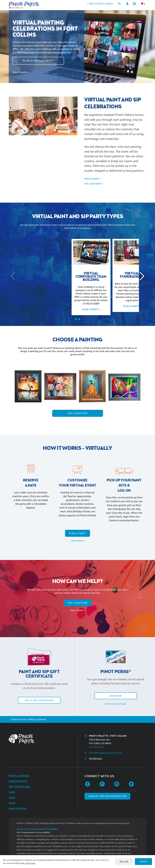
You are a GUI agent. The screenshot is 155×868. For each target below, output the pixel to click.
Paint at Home (17, 809)
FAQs (12, 792)
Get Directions (96, 747)
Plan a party (77, 533)
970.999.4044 (96, 759)
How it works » (21, 73)
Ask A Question (78, 413)
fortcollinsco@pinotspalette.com (106, 753)
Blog (12, 803)
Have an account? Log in (116, 704)
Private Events (18, 781)
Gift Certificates (20, 787)
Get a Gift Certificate (39, 700)
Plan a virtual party (38, 60)
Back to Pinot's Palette (101, 4)
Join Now (116, 696)
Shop (12, 798)
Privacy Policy (38, 829)
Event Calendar (19, 776)
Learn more (30, 863)
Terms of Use (23, 829)
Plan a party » (37, 309)
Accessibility (52, 829)
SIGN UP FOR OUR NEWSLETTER (107, 796)
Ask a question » (94, 184)
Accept (143, 862)
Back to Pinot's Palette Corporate (29, 719)
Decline (124, 862)
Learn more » (78, 541)
